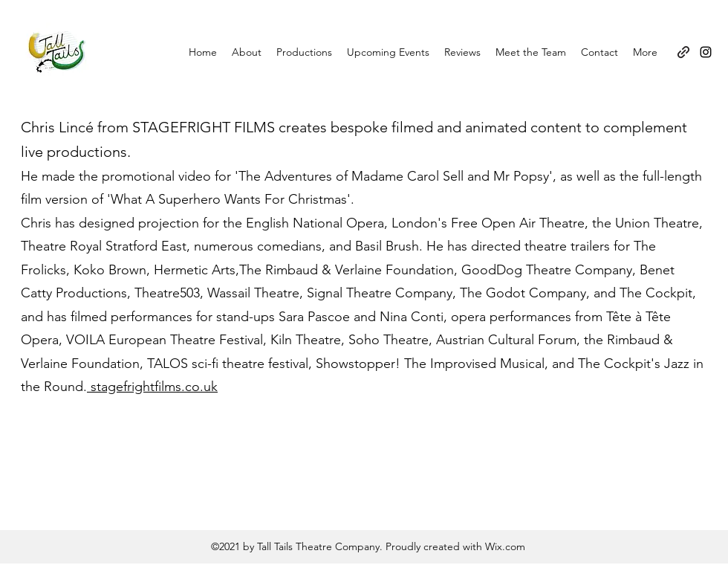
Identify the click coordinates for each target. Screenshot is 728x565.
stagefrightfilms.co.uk (152, 387)
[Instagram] (706, 52)
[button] (304, 52)
